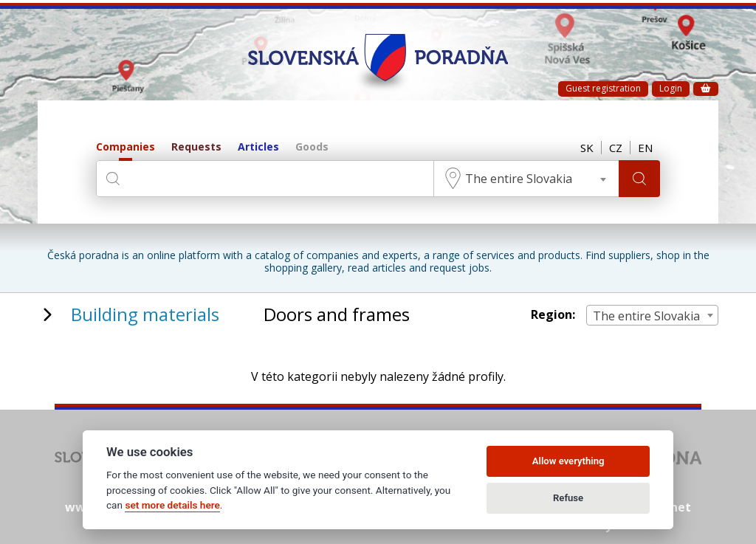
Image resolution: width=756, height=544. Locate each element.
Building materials (145, 314)
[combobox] (526, 179)
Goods (312, 147)
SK (587, 148)
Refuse (568, 498)
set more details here (172, 505)
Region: (553, 315)
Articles (258, 147)
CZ (616, 148)
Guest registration (603, 88)
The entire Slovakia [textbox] (519, 179)
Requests (196, 147)
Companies (126, 147)
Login (671, 88)
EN (645, 148)
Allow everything (568, 461)
